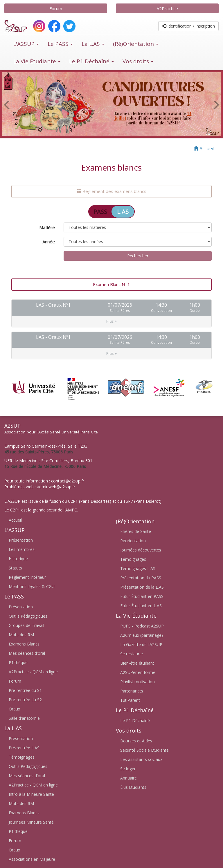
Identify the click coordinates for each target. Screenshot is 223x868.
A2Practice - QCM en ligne (33, 672)
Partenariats (132, 691)
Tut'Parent (130, 700)
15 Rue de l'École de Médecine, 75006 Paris (45, 466)
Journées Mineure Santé (31, 822)
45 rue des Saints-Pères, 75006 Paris (39, 452)
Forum (56, 8)
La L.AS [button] (93, 44)
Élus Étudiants (133, 787)
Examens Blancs (24, 644)
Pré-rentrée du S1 (25, 690)
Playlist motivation (137, 682)
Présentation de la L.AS (142, 587)
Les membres (22, 549)
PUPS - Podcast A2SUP (142, 626)
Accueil (15, 520)
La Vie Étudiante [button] (37, 61)
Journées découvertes (141, 550)
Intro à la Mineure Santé (31, 794)
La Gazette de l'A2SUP (141, 644)
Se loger (128, 769)
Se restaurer (132, 654)
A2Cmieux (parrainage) (142, 635)
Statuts (15, 568)
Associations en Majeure (32, 859)
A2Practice (167, 8)
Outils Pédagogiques (28, 616)
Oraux (14, 709)
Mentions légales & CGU (32, 586)
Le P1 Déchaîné (135, 720)
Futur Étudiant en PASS (142, 596)
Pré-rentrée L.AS (24, 748)
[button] (111, 308)
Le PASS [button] (60, 44)
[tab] (111, 308)
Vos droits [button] (138, 61)
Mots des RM (21, 635)
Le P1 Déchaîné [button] (91, 61)
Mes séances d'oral (27, 653)
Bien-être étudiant (137, 663)
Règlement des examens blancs (112, 191)
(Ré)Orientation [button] (136, 44)
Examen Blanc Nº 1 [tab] (111, 284)
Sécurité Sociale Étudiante (144, 750)
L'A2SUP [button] (26, 44)
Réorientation (133, 541)
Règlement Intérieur (27, 577)
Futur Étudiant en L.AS (141, 606)
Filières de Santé (136, 531)
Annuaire (128, 778)
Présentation (21, 540)
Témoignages (22, 757)
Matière (47, 227)
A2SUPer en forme (138, 672)
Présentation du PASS (141, 578)
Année (49, 242)
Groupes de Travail (26, 625)
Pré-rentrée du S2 (25, 700)
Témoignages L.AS (138, 568)
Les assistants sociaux (141, 759)
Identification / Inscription (188, 26)
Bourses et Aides (136, 741)
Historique (18, 559)
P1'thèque (18, 662)
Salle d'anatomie (24, 718)
